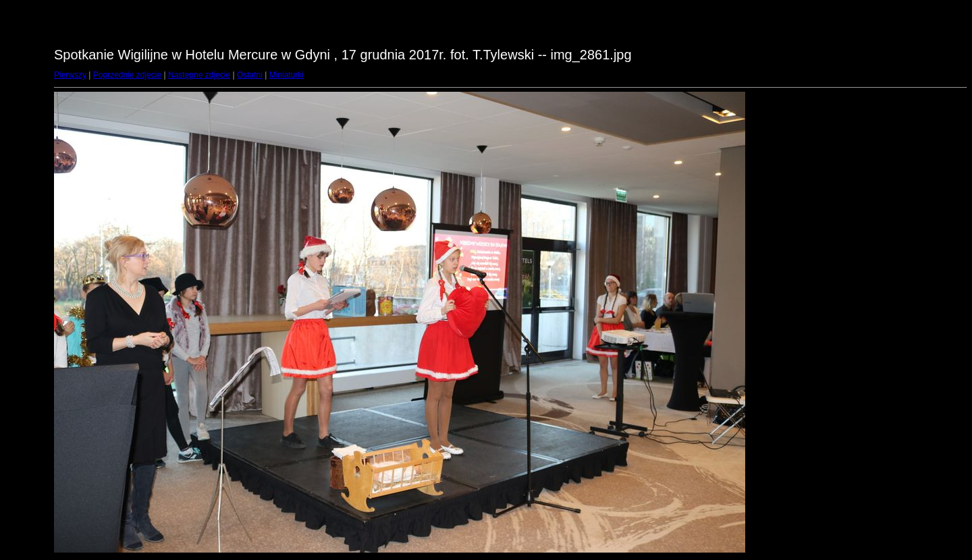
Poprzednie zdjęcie (127, 75)
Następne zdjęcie (199, 75)
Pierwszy (70, 75)
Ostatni (250, 75)
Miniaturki (287, 75)
